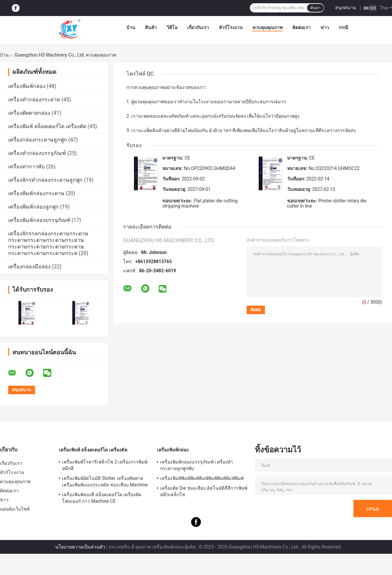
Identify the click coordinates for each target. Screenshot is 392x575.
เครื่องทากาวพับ (26, 167)
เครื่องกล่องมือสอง (29, 267)
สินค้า (151, 27)
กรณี (343, 27)
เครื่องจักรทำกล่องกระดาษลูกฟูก (45, 180)
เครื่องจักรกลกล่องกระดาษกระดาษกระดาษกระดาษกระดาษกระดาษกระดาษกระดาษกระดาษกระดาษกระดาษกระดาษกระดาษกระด (48, 243)
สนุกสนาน (346, 8)
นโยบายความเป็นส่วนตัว (80, 547)
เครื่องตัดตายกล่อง (29, 113)
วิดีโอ (172, 27)
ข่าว (325, 27)
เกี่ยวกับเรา (198, 27)
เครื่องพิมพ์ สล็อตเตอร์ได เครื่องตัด (47, 126)
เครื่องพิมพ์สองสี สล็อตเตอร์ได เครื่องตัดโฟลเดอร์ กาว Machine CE (102, 498)
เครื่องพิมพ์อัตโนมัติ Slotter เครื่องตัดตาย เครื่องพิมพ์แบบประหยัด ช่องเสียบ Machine (105, 482)
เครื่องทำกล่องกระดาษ (34, 100)
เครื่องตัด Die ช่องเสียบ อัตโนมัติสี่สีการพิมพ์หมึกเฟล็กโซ (204, 491)
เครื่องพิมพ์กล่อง (27, 86)
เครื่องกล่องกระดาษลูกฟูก (38, 140)
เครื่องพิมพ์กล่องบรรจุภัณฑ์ (39, 220)
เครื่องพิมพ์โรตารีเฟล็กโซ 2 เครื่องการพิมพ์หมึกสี (105, 465)
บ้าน (131, 27)
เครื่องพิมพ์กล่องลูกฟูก (33, 207)
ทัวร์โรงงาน (231, 27)
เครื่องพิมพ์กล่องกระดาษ (36, 193)
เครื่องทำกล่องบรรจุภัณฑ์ (37, 153)
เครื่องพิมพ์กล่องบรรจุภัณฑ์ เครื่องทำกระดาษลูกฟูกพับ (196, 465)
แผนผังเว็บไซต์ (15, 509)
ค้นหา (315, 8)
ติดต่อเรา (302, 27)
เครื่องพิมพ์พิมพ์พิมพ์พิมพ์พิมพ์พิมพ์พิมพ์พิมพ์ (202, 478)
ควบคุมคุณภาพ (268, 27)
